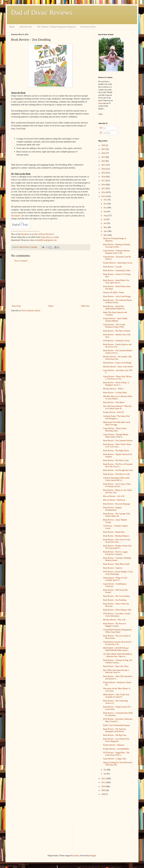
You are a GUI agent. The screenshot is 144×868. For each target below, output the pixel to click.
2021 (104, 165)
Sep (105, 212)
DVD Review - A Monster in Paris (117, 341)
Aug (106, 216)
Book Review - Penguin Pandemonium (112, 509)
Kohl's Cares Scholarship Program (117, 725)
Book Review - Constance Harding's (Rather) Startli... (117, 559)
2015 (104, 188)
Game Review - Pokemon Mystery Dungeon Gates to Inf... (117, 252)
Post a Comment (21, 261)
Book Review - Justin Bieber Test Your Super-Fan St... (116, 282)
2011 (103, 782)
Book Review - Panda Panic (114, 532)
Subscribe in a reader (50, 237)
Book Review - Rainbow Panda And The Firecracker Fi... (117, 547)
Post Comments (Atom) (31, 311)
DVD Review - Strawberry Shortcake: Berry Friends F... (118, 720)
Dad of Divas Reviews (44, 234)
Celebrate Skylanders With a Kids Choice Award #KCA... (116, 479)
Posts (103, 128)
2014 (104, 192)
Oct (105, 208)
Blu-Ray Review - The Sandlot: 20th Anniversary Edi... (117, 358)
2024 (104, 153)
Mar (105, 235)
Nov (106, 204)
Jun (105, 223)
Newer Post (16, 306)
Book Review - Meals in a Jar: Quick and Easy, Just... (118, 491)
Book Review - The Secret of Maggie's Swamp (114, 625)
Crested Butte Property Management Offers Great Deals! (117, 631)
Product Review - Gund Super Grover (118, 263)
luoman (76, 856)
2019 (104, 173)
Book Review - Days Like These (116, 666)
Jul (105, 219)
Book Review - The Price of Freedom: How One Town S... (118, 465)
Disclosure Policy (88, 27)
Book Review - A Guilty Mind (115, 393)
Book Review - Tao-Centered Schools (118, 441)
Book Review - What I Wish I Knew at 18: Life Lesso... (117, 446)
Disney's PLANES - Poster (114, 293)
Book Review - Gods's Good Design (117, 363)
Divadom (25, 234)
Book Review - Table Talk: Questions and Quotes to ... (118, 678)
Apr (105, 231)
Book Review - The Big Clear (115, 735)
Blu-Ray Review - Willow (113, 389)
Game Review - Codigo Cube (115, 759)
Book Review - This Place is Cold (116, 474)
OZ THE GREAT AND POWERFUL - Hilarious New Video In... (118, 655)
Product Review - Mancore (114, 745)
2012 (104, 779)
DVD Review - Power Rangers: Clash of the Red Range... (118, 573)
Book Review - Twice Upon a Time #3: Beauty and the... (117, 485)
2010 (104, 786)
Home (12, 27)
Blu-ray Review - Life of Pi (114, 496)
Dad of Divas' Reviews (42, 12)
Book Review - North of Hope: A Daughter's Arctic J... (116, 384)
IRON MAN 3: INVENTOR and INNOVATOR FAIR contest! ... (116, 649)
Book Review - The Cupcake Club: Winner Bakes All (117, 515)
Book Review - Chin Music (114, 402)
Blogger (93, 856)
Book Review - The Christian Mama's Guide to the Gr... (118, 352)
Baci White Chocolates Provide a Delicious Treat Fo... (116, 671)
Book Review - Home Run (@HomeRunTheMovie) (114, 307)
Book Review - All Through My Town (118, 470)
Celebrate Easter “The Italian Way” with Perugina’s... (117, 417)
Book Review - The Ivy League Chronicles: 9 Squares (115, 553)
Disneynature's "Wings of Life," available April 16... (116, 579)
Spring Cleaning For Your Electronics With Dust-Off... (118, 764)
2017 (104, 181)
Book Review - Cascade (112, 267)
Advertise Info (26, 27)
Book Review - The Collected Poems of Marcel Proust (118, 301)
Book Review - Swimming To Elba (117, 270)
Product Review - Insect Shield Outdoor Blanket (115, 320)
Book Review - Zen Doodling (115, 600)
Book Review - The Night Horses (116, 451)
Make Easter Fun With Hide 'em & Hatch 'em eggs (117, 423)
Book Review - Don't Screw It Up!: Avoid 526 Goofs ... (117, 541)
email (100, 103)
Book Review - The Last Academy (117, 596)
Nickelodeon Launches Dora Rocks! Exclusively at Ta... (117, 643)
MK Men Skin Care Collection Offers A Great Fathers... (118, 398)
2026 (104, 145)
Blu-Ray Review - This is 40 (114, 620)
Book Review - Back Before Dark (116, 564)
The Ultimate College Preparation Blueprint (56, 27)
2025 (104, 149)
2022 (104, 161)
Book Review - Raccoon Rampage (117, 504)
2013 (104, 196)
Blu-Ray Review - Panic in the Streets (118, 367)
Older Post (85, 306)
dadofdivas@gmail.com (47, 240)
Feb (105, 770)
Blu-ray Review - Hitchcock (114, 500)
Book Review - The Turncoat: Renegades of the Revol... (115, 730)
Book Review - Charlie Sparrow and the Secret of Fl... (117, 346)
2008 (104, 794)
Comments (105, 133)
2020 (104, 169)
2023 (104, 157)
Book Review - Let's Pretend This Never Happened (116, 740)
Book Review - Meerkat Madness (116, 536)
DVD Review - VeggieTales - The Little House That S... (116, 754)
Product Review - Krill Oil (113, 412)
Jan (105, 774)
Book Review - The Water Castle (116, 460)
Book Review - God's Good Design (117, 296)
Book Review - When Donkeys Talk (117, 610)
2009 (104, 790)
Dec (105, 200)
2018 (104, 177)
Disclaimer (16, 216)
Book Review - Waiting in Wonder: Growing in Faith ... (117, 246)
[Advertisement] (51, 283)
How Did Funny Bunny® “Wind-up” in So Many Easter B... (118, 407)
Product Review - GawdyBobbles (116, 749)
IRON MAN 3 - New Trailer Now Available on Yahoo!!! (116, 696)
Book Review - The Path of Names (117, 331)
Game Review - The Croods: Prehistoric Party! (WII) (114, 326)
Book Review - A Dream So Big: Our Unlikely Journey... (118, 661)
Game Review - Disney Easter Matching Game (115, 430)
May (106, 227)
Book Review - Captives (113, 568)
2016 (104, 185)
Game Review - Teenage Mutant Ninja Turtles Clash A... (116, 436)
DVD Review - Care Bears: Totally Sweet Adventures (117, 615)
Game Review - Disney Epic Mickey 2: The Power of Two (117, 378)
